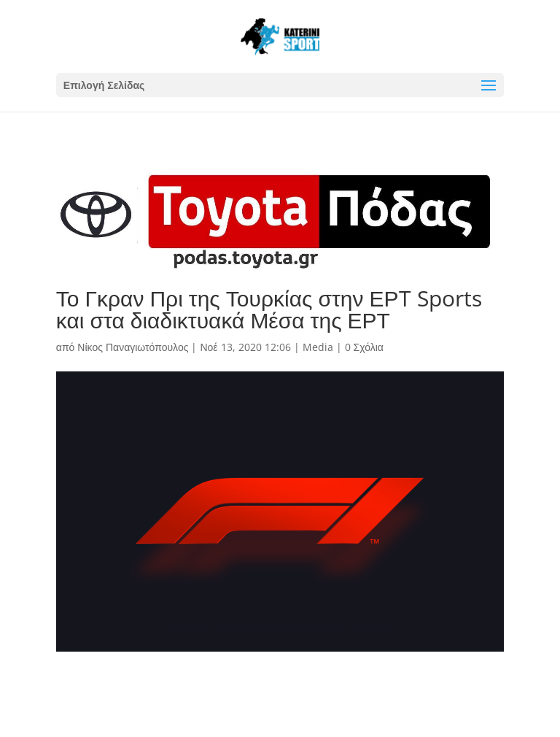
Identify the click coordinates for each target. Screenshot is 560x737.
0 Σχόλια (364, 347)
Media (318, 347)
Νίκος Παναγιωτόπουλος (133, 347)
